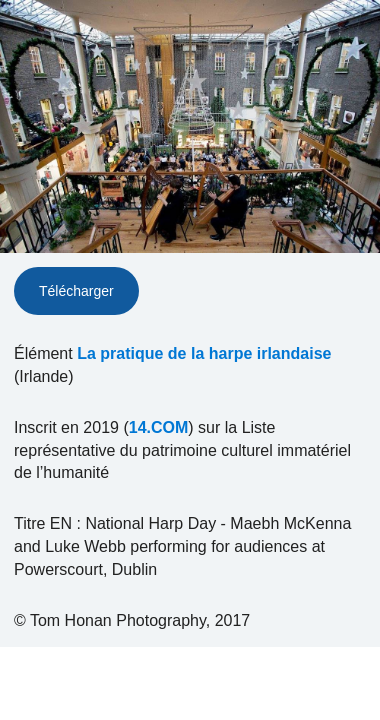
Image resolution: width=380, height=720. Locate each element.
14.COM (159, 427)
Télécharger (76, 291)
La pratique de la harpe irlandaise (204, 353)
